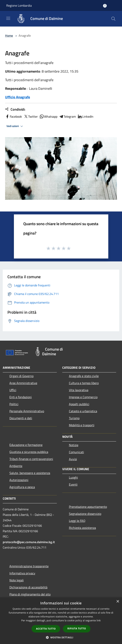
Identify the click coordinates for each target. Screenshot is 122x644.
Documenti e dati (21, 418)
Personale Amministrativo (27, 411)
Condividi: (15, 109)
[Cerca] (113, 19)
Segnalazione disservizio (85, 514)
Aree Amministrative (23, 383)
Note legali (17, 580)
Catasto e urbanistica (83, 411)
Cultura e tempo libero (84, 383)
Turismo (74, 418)
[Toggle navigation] (8, 18)
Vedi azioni (15, 126)
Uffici (13, 390)
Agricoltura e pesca (22, 487)
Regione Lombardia (19, 5)
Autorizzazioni (19, 480)
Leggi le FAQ (77, 521)
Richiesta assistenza (82, 528)
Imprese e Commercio (83, 397)
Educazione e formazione (26, 445)
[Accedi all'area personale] (105, 6)
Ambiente (16, 466)
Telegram (67, 116)
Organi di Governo (21, 376)
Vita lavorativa (79, 390)
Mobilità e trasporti (82, 425)
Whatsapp (48, 116)
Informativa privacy (22, 573)
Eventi (73, 484)
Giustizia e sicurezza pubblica (29, 452)
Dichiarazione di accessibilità (28, 587)
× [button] (118, 602)
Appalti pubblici (79, 404)
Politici (14, 404)
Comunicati (76, 452)
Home (9, 36)
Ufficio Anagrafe (18, 97)
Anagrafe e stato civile (84, 376)
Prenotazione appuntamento (88, 507)
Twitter (31, 116)
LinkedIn (85, 116)
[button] (61, 637)
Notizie (74, 445)
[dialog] (61, 621)
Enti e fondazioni (21, 397)
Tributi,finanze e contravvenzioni (31, 459)
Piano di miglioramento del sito (30, 594)
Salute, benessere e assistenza (30, 473)
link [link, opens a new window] (99, 620)
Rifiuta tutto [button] (77, 628)
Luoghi (73, 477)
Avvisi (73, 459)
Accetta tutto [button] (46, 629)
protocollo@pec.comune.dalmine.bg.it (29, 542)
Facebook (14, 116)
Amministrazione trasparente (29, 566)
